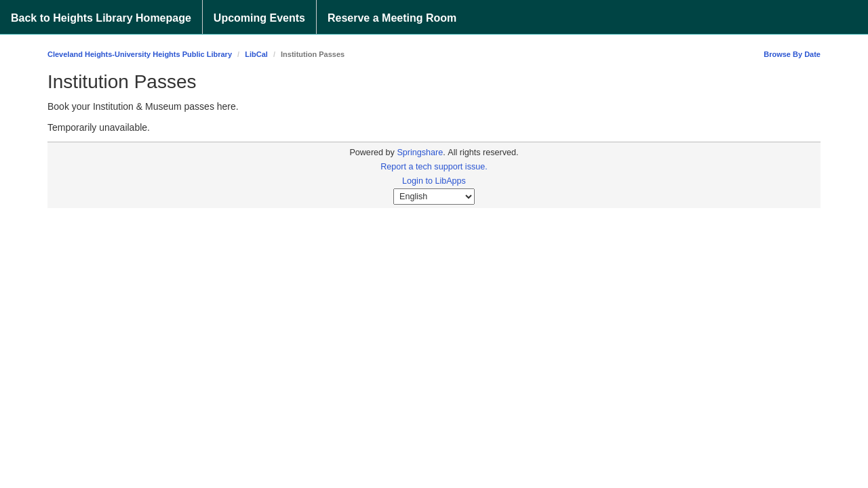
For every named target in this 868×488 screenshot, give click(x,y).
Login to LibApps (434, 181)
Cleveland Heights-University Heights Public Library (140, 54)
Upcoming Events (259, 18)
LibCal (256, 54)
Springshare (420, 152)
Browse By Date (792, 54)
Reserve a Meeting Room (392, 18)
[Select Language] (434, 197)
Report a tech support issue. (434, 167)
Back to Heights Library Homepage (101, 18)
